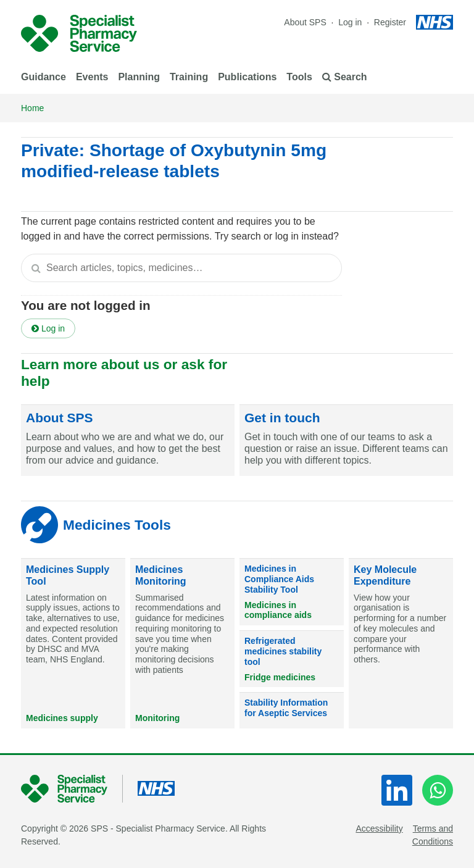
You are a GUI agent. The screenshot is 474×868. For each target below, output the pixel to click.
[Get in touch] (346, 440)
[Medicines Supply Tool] (73, 644)
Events (92, 77)
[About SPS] (128, 440)
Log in (351, 22)
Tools (299, 77)
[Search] (36, 268)
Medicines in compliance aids (278, 610)
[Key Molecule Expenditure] (401, 644)
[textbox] (181, 268)
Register (390, 22)
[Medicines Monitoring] (182, 644)
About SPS (305, 22)
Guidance (44, 77)
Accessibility (379, 828)
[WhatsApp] (438, 790)
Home (32, 108)
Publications (247, 77)
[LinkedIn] (397, 790)
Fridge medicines (280, 677)
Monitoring (157, 718)
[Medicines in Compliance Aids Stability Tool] (292, 592)
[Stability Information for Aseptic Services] (292, 711)
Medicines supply (62, 718)
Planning (139, 77)
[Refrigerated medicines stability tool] (292, 659)
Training (189, 77)
